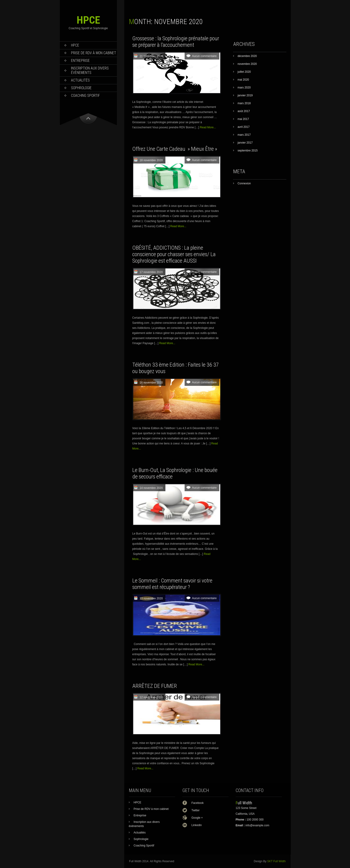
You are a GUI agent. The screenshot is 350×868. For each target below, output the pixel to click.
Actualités (80, 80)
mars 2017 (244, 135)
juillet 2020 (244, 72)
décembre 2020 (247, 56)
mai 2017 (243, 119)
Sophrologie (81, 88)
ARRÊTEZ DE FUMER (155, 686)
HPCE (88, 20)
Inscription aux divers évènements (90, 70)
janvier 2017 (245, 143)
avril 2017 (244, 127)
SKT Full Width (276, 861)
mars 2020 (244, 88)
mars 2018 (244, 103)
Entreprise (80, 61)
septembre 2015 (248, 151)
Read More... (208, 127)
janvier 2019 (245, 95)
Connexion (244, 183)
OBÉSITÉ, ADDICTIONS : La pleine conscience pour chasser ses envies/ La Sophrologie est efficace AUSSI (174, 254)
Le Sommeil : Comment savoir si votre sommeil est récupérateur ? (172, 584)
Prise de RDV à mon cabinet (94, 53)
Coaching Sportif (85, 96)
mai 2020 (243, 80)
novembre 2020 (247, 64)
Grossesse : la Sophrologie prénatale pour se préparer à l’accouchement (176, 42)
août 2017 (244, 111)
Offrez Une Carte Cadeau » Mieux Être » (175, 149)
